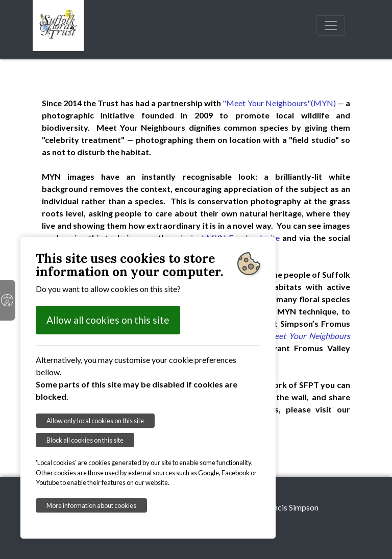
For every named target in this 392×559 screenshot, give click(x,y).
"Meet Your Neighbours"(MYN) (279, 103)
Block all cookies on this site (85, 440)
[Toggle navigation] (331, 26)
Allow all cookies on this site (108, 320)
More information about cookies (91, 505)
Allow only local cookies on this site (95, 421)
